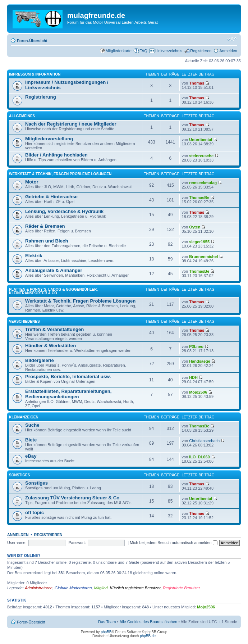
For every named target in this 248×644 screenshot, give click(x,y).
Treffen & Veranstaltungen (54, 329)
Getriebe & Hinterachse (51, 197)
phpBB (106, 632)
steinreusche (201, 156)
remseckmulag (203, 183)
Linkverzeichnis (169, 51)
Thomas (197, 83)
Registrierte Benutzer (181, 588)
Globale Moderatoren (73, 588)
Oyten (195, 227)
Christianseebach (204, 441)
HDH (193, 377)
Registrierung (41, 97)
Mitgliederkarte (119, 51)
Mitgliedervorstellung (49, 139)
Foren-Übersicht (32, 41)
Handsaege (200, 361)
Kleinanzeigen (24, 417)
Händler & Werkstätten (50, 346)
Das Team (107, 622)
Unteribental (201, 140)
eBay (31, 456)
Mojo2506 (198, 392)
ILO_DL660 (199, 457)
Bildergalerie (40, 360)
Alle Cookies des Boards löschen (148, 622)
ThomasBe (199, 198)
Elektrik (34, 256)
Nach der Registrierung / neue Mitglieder (71, 124)
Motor (32, 182)
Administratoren (39, 588)
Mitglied (101, 588)
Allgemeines (22, 116)
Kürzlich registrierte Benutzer (135, 588)
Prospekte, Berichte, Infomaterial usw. (68, 377)
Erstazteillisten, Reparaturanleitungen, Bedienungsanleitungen (68, 394)
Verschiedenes (24, 321)
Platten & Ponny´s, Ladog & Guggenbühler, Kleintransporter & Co (53, 291)
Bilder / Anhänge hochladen (56, 155)
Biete (31, 440)
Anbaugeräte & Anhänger (54, 270)
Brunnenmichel (203, 257)
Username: (17, 543)
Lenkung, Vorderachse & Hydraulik (64, 211)
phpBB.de (148, 636)
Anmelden (228, 51)
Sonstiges (19, 475)
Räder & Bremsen (45, 226)
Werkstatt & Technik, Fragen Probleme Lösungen (60, 174)
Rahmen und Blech (47, 241)
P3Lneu (196, 346)
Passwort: (77, 543)
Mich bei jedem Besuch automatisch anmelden (174, 543)
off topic (35, 513)
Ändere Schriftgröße (232, 39)
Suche (32, 425)
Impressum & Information (35, 74)
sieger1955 (199, 242)
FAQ (143, 51)
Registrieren (201, 51)
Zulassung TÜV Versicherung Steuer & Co (72, 498)
